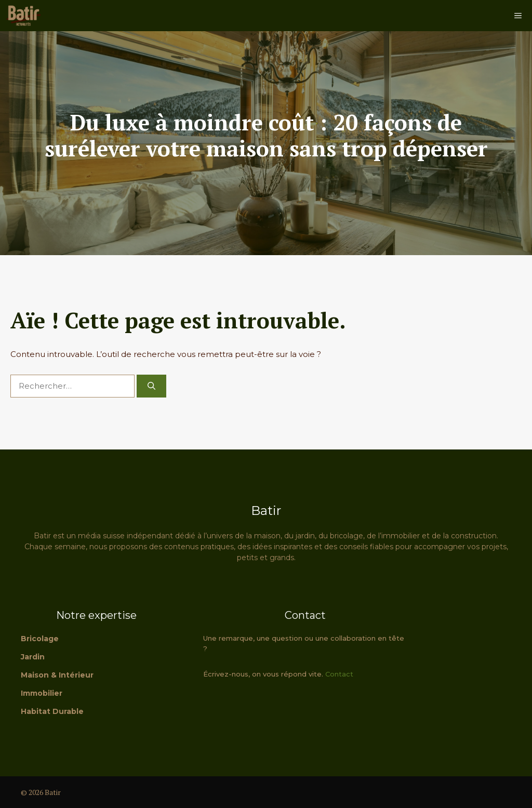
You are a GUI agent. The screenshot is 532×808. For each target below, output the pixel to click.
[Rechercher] (151, 386)
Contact (339, 674)
